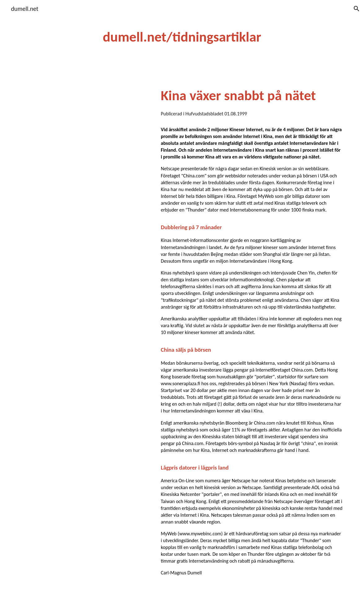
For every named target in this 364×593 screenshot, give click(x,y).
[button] (357, 9)
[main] (182, 37)
